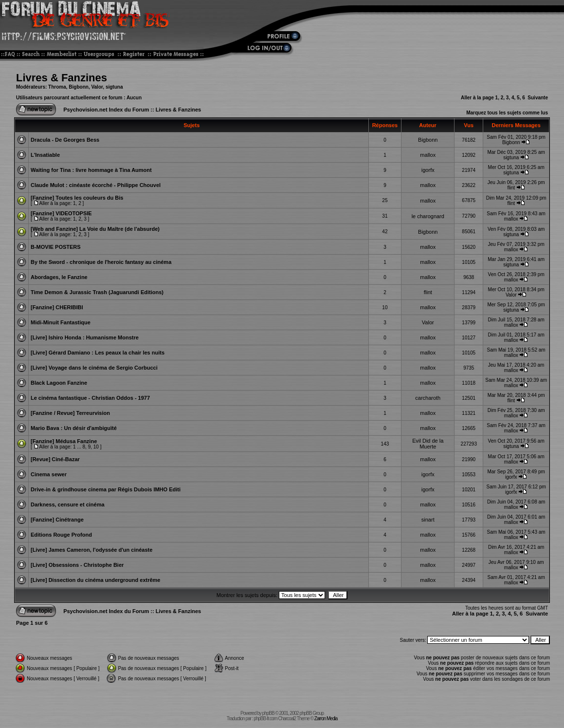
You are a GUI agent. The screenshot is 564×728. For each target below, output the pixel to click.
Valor (97, 87)
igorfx (428, 170)
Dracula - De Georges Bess (65, 140)
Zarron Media (326, 719)
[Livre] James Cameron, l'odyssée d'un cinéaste (91, 550)
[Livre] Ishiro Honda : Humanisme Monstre (85, 337)
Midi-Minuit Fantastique (61, 322)
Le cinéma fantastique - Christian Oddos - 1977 (90, 398)
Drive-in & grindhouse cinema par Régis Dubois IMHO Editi (106, 489)
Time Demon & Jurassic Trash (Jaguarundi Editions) (97, 292)
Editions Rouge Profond (61, 535)
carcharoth (428, 398)
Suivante (538, 98)
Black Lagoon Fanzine (59, 383)
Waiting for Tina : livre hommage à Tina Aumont (91, 170)
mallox (428, 155)
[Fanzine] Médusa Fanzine (64, 441)
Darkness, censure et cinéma (68, 504)
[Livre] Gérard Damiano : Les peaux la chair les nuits (98, 353)
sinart (428, 520)
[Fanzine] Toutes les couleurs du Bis (77, 198)
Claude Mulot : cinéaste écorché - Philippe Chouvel (96, 185)
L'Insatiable (45, 155)
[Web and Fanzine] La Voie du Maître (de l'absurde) (95, 229)
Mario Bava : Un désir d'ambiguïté (74, 428)
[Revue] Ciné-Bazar (55, 459)
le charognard (428, 216)
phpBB (268, 713)
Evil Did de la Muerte (428, 444)
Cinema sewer (49, 474)
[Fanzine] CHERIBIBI (57, 307)
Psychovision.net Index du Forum (106, 110)
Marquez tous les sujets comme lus (507, 113)
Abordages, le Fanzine (59, 277)
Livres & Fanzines (62, 78)
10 (96, 447)
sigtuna (114, 87)
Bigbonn (79, 87)
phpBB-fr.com (265, 719)
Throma (57, 87)
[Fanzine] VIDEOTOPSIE (61, 213)
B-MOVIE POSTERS (56, 247)
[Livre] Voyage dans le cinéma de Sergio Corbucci (94, 368)
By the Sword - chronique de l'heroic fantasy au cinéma (101, 262)
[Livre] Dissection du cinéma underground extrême (96, 580)
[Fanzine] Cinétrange (57, 520)
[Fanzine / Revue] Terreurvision (70, 413)
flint (511, 188)
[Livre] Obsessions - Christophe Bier (77, 565)
